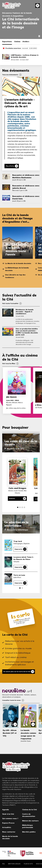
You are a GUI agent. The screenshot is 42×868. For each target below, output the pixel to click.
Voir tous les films (9, 364)
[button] (18, 507)
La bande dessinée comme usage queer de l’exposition (28, 734)
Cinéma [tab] (17, 42)
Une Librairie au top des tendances (15, 276)
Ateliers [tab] (26, 42)
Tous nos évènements (10, 75)
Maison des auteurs (30, 821)
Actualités (7, 827)
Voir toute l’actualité (10, 303)
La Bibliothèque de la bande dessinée (17, 269)
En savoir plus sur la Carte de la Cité (17, 672)
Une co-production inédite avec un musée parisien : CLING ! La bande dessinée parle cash (27, 332)
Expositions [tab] (7, 42)
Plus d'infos (10, 166)
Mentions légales (14, 864)
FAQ (3, 864)
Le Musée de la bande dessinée (18, 263)
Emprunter (19, 549)
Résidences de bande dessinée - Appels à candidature (25, 312)
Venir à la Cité (8, 814)
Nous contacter (9, 832)
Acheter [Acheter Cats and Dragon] (12, 498)
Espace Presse (8, 823)
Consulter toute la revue (11, 700)
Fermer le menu (38, 6)
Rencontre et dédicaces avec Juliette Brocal (26, 187)
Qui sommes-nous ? (10, 818)
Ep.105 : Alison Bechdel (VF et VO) (10, 733)
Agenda (6, 810)
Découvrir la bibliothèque (18, 530)
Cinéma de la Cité (30, 810)
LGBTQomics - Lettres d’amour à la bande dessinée (25, 56)
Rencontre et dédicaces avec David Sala (26, 197)
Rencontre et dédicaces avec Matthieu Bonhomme (26, 176)
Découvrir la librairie (16, 449)
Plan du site (28, 864)
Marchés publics (29, 832)
